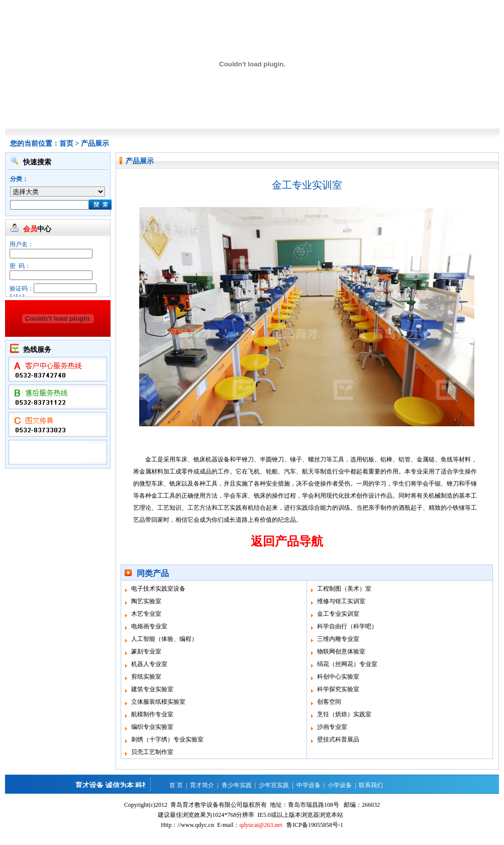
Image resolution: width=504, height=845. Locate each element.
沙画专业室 (332, 727)
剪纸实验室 (146, 677)
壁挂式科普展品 (338, 739)
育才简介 (202, 785)
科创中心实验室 (338, 677)
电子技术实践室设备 (158, 589)
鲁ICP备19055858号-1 (315, 825)
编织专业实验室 (152, 727)
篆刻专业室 (146, 651)
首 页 (176, 785)
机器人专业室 (149, 664)
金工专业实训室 (338, 614)
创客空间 (329, 702)
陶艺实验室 (146, 601)
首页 (66, 144)
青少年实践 (237, 785)
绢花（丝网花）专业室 (347, 664)
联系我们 (371, 785)
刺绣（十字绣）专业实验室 (167, 739)
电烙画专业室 (149, 626)
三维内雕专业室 (338, 639)
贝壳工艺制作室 (152, 752)
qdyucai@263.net (261, 825)
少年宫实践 (274, 785)
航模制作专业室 (152, 714)
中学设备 (309, 785)
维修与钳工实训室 (341, 601)
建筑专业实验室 (152, 689)
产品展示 (95, 144)
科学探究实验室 (338, 689)
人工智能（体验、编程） (164, 639)
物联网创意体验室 (341, 651)
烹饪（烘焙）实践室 (344, 714)
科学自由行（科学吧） (347, 626)
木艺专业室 (146, 614)
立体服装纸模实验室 (158, 702)
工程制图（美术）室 (344, 589)
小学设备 (340, 785)
